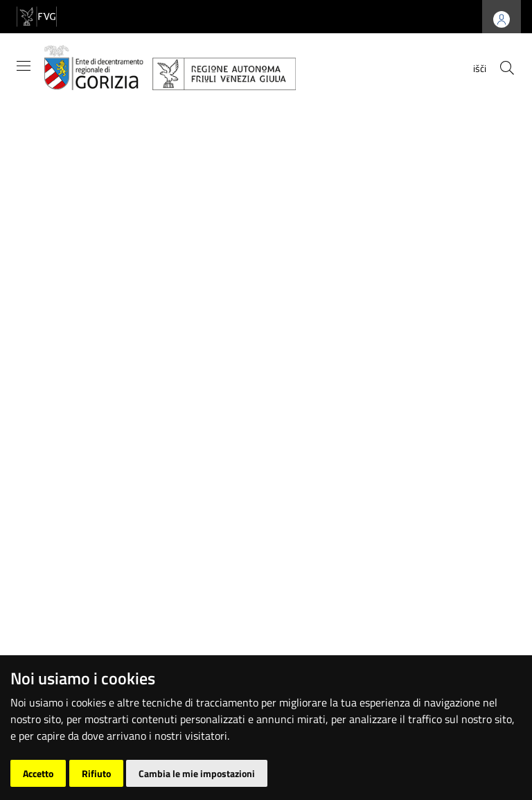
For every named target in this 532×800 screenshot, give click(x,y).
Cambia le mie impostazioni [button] (197, 773)
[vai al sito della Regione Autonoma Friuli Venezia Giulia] (37, 16)
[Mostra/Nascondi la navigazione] (24, 66)
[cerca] (507, 68)
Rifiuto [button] (96, 773)
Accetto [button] (38, 773)
